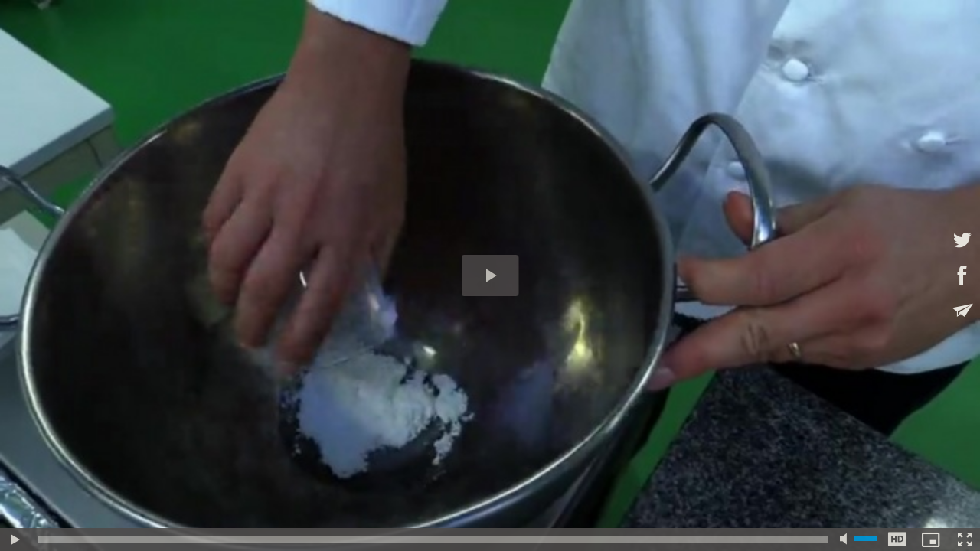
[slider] (433, 540)
